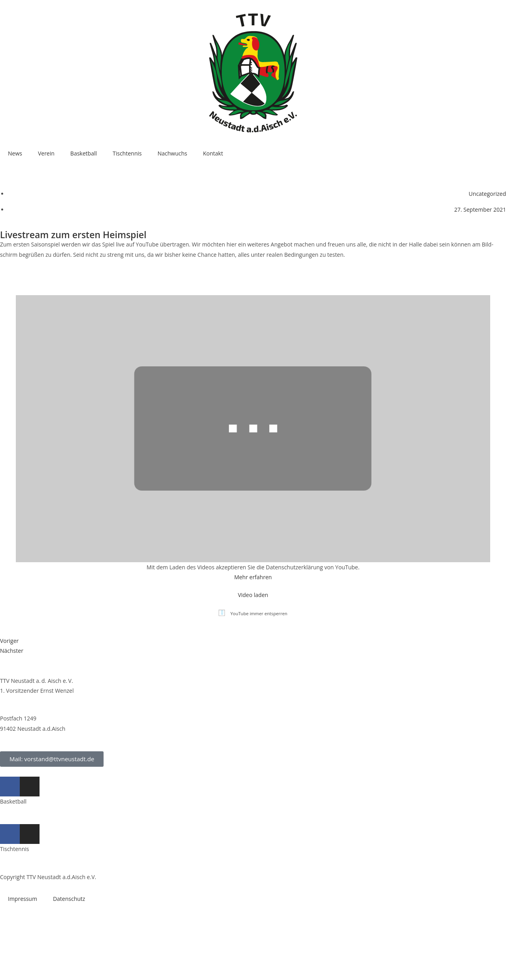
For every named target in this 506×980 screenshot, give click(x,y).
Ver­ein (46, 153)
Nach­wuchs (172, 153)
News (15, 153)
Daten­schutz (69, 899)
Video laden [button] (253, 595)
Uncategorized (487, 194)
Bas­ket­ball (84, 153)
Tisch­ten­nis (127, 153)
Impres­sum (23, 899)
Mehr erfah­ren (253, 577)
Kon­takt (213, 153)
